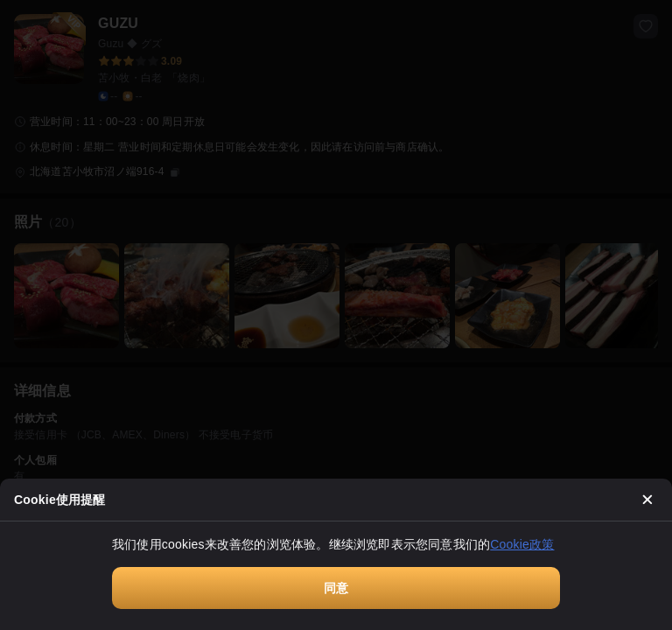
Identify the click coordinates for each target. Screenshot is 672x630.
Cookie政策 (522, 544)
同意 (336, 588)
